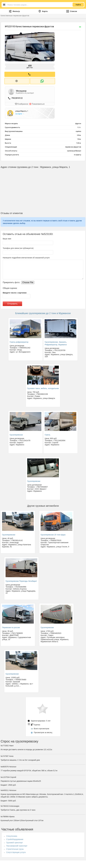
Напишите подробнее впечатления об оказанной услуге (26, 257)
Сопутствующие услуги (16, 851)
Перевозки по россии (11, 627)
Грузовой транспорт (14, 842)
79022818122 (17, 98)
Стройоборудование (15, 839)
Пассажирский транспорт (17, 845)
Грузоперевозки (16, 434)
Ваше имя (7, 238)
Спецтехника (12, 835)
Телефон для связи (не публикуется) (18, 247)
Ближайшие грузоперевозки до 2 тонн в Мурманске (43, 313)
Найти (78, 5)
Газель (47, 434)
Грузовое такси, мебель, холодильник (43, 388)
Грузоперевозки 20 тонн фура (53, 534)
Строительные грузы (15, 848)
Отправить (12, 303)
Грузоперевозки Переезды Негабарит (21, 580)
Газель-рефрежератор (19, 341)
